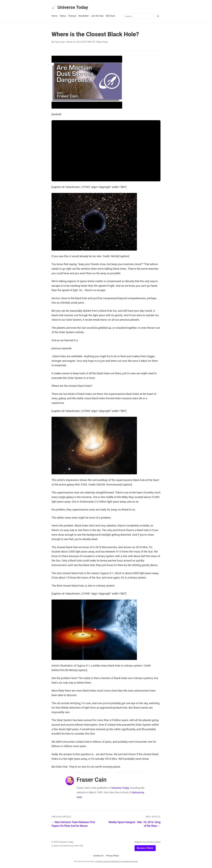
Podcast (72, 16)
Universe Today (71, 7)
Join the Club (97, 16)
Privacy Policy (112, 856)
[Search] (158, 17)
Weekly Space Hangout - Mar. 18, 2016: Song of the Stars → (134, 824)
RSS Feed (110, 16)
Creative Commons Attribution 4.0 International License (117, 862)
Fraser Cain (60, 42)
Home (54, 16)
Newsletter (84, 16)
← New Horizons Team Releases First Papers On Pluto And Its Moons (73, 824)
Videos (63, 16)
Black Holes (102, 42)
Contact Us (98, 856)
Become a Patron (145, 849)
